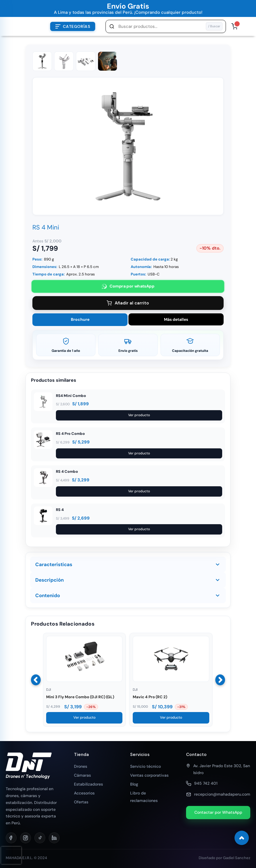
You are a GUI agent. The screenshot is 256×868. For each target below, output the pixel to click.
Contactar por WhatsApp (218, 812)
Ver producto (139, 415)
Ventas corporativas (149, 775)
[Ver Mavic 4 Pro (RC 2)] (171, 680)
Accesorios (84, 793)
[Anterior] (36, 680)
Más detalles (176, 319)
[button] (166, 26)
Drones (81, 766)
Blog (134, 784)
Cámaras (82, 775)
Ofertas (81, 802)
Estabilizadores (88, 784)
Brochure (80, 319)
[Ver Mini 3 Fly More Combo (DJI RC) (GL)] (84, 680)
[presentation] (11, 855)
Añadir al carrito (128, 303)
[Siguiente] (220, 680)
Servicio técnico (145, 766)
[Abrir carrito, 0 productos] (234, 26)
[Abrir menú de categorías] (73, 26)
